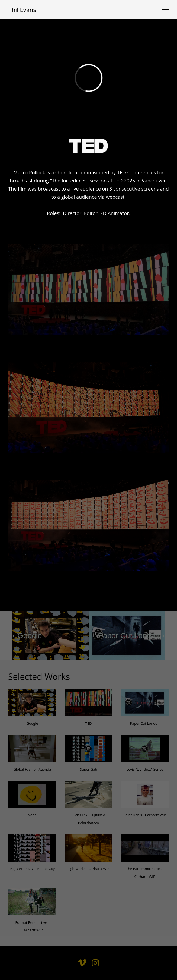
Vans (32, 815)
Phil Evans (22, 10)
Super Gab (89, 769)
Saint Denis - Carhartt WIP (145, 815)
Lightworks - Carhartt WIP (88, 869)
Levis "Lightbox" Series (145, 769)
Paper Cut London (145, 723)
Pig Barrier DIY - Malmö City (32, 869)
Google (32, 723)
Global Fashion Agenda (32, 769)
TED (89, 723)
